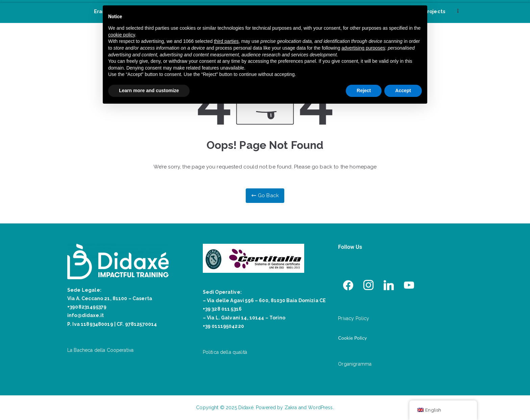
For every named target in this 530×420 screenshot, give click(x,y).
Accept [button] (403, 90)
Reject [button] (364, 90)
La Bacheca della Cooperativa (100, 350)
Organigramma (355, 364)
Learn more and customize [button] (149, 90)
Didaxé (246, 408)
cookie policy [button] (122, 35)
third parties (226, 41)
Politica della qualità (225, 352)
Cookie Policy (352, 338)
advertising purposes (363, 48)
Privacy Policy (354, 318)
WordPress (320, 408)
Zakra (291, 408)
